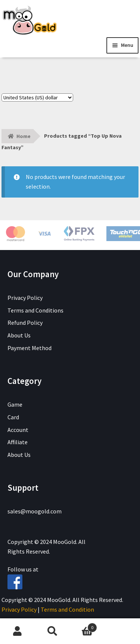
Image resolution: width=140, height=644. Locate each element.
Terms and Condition (67, 609)
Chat (122, 631)
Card (13, 417)
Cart (84, 626)
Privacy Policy (25, 298)
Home (24, 136)
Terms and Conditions (35, 310)
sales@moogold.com (35, 511)
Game (15, 404)
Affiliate (18, 442)
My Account (18, 631)
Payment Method (29, 348)
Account (18, 430)
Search (53, 631)
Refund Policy (25, 323)
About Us (19, 335)
